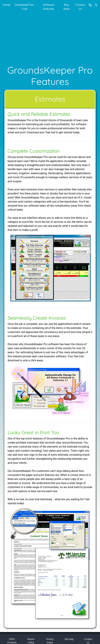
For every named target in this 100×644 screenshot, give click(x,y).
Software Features (48, 7)
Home (7, 5)
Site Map (69, 639)
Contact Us (80, 7)
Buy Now (66, 7)
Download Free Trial (24, 7)
